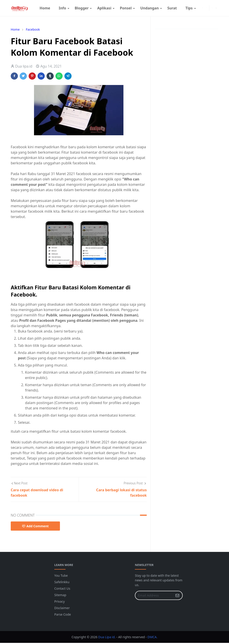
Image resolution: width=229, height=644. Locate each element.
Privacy (60, 601)
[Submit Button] (177, 595)
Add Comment (35, 526)
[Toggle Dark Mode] (212, 8)
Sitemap (60, 595)
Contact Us (62, 588)
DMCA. (152, 637)
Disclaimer (62, 608)
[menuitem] (45, 8)
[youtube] (206, 8)
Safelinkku (62, 582)
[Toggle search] (216, 8)
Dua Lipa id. (107, 637)
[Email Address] (154, 595)
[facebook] (199, 8)
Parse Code (63, 614)
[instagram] (202, 8)
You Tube (61, 575)
